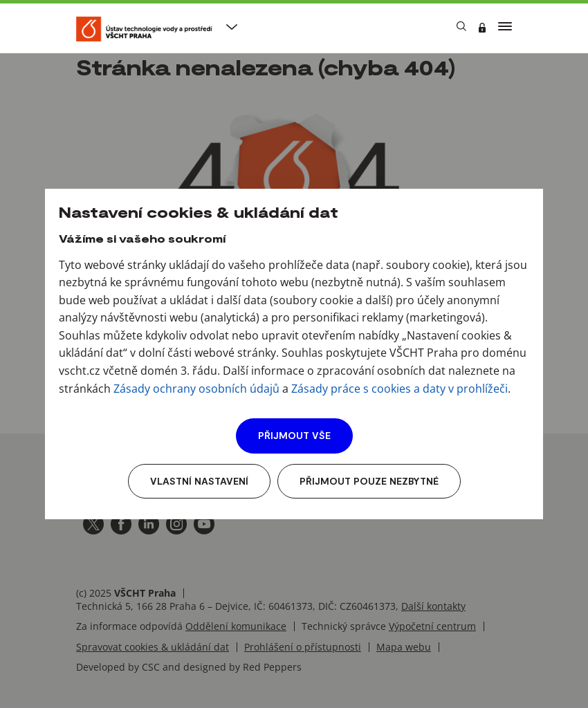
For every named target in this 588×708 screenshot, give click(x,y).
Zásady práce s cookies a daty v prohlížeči (399, 389)
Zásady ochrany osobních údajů (196, 389)
